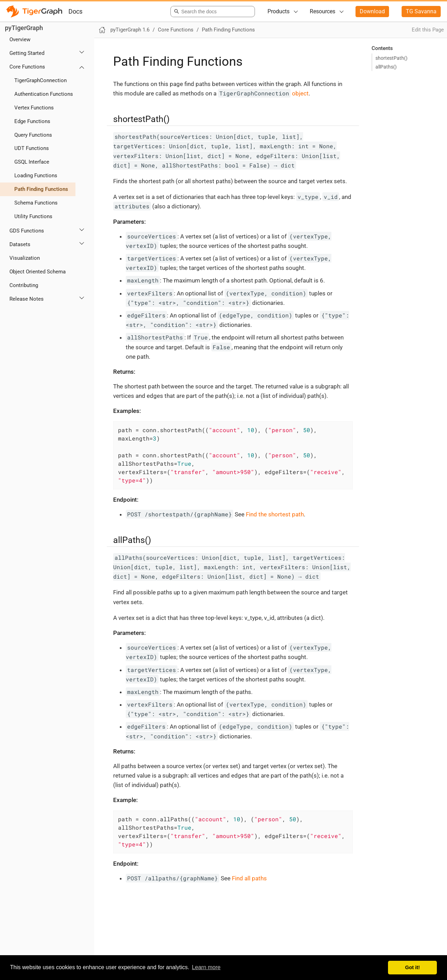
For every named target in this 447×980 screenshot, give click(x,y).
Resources (323, 11)
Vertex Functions (34, 108)
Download (372, 11)
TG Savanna (421, 11)
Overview (20, 40)
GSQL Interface (32, 162)
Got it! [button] (412, 967)
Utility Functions (33, 216)
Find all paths (249, 878)
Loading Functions (36, 176)
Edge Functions (32, 121)
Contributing (24, 285)
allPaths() (386, 67)
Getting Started (27, 53)
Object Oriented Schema (38, 272)
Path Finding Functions (41, 189)
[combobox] (211, 12)
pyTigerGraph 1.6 (130, 30)
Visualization (25, 258)
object (263, 93)
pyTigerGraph (24, 28)
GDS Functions (27, 231)
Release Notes (27, 299)
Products (279, 11)
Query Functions (33, 135)
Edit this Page (428, 30)
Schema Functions (36, 203)
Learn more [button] (206, 967)
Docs (75, 11)
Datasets (20, 244)
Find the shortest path (275, 514)
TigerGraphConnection (41, 80)
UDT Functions (32, 148)
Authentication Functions (44, 94)
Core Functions (27, 67)
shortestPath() (391, 58)
